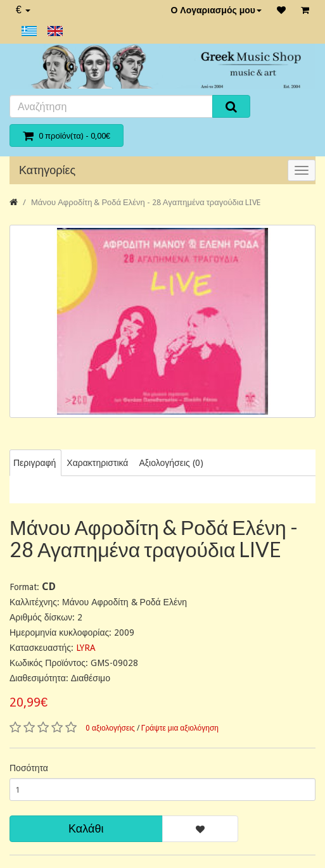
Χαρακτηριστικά (97, 463)
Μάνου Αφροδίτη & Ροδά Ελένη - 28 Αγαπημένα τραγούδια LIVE (146, 202)
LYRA (86, 648)
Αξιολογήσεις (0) (171, 463)
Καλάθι (86, 828)
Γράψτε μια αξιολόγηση (180, 728)
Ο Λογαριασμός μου (216, 10)
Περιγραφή (35, 463)
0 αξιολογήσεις (110, 728)
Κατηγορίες (47, 170)
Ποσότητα (29, 768)
